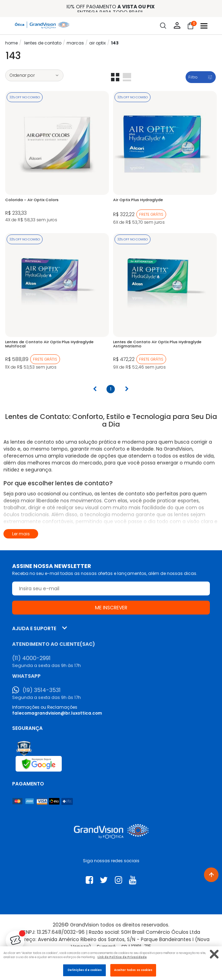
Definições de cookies (85, 970)
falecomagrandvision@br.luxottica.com (57, 713)
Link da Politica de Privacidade (122, 957)
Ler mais (21, 534)
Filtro (193, 77)
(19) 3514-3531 (42, 690)
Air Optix (97, 43)
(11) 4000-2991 (31, 658)
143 (115, 43)
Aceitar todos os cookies (133, 970)
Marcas (75, 43)
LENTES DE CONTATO (43, 43)
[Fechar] (214, 954)
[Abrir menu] (204, 26)
